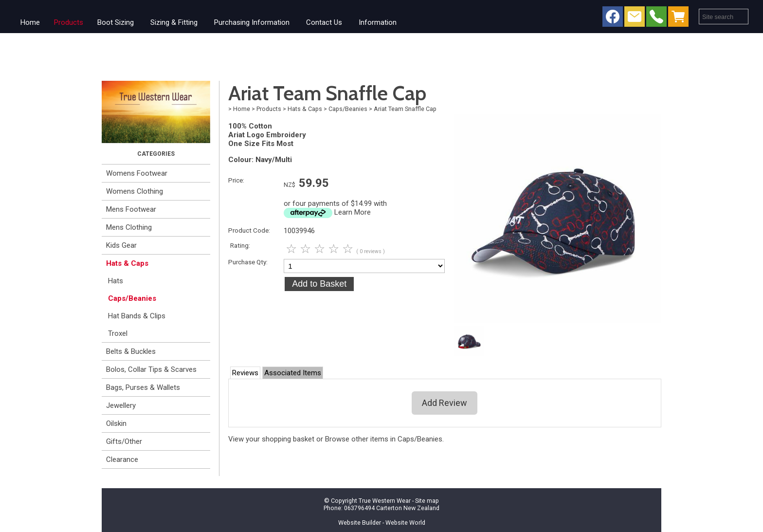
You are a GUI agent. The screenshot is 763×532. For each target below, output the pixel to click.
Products (69, 22)
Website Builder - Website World (382, 523)
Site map (427, 501)
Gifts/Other (124, 441)
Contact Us (324, 22)
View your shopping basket (271, 439)
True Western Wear (385, 501)
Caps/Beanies (132, 298)
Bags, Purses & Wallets (143, 387)
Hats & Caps (127, 263)
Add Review (445, 403)
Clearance (122, 459)
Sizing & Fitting (174, 22)
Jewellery (121, 405)
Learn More (353, 212)
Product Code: (249, 230)
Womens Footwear (137, 173)
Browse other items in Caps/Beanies (384, 439)
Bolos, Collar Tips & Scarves (151, 369)
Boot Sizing (116, 22)
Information (378, 22)
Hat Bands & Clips (137, 316)
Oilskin (116, 423)
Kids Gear (121, 245)
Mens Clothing (129, 227)
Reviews (245, 373)
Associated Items (293, 373)
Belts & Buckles (131, 351)
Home (30, 22)
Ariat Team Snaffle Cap (405, 109)
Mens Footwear (131, 209)
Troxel (118, 333)
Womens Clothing (135, 191)
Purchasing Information (252, 22)
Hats (116, 281)
